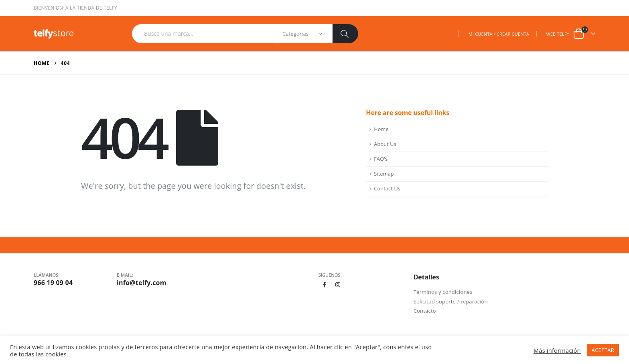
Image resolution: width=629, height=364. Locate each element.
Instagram (338, 285)
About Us (385, 144)
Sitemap (384, 174)
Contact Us (387, 189)
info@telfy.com (142, 283)
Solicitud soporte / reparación (451, 301)
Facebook (325, 285)
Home (381, 129)
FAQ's (381, 159)
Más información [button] (557, 350)
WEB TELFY (558, 34)
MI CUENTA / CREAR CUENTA (499, 34)
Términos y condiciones (443, 292)
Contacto (425, 311)
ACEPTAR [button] (603, 350)
